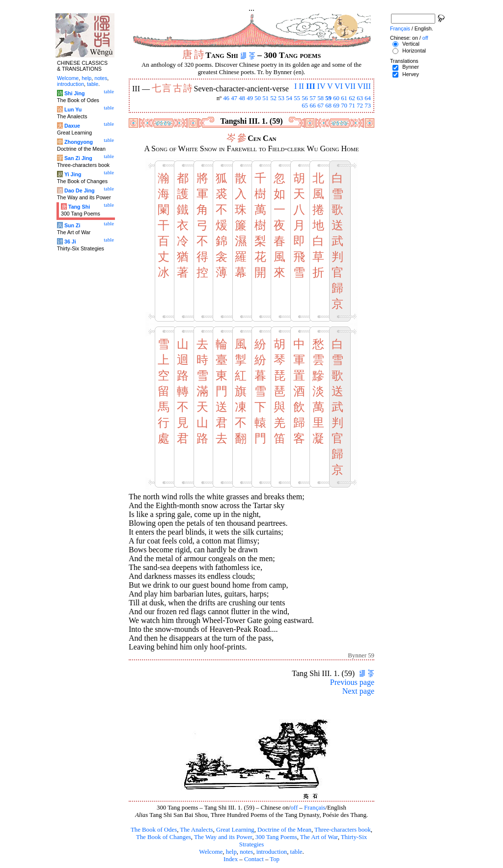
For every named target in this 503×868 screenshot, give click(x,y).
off (294, 808)
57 (313, 98)
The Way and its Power (223, 837)
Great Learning (235, 830)
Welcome (211, 852)
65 (305, 106)
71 (352, 106)
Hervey (411, 74)
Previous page (352, 682)
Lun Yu (73, 109)
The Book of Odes (154, 830)
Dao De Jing (80, 190)
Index (231, 859)
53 (281, 98)
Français (315, 808)
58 (321, 98)
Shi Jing (74, 93)
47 (234, 98)
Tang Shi (79, 207)
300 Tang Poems (276, 837)
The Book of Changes (164, 837)
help (231, 852)
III (311, 86)
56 (305, 98)
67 (321, 106)
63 (360, 98)
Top (275, 859)
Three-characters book (343, 830)
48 (242, 98)
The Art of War (319, 837)
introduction (272, 852)
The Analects (196, 830)
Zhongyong (79, 142)
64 (368, 98)
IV (321, 86)
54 (289, 98)
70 (344, 106)
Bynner (411, 67)
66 (313, 106)
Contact (254, 859)
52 (273, 98)
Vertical (411, 44)
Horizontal (414, 51)
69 (336, 106)
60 (336, 98)
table (296, 852)
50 (258, 98)
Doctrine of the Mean (284, 830)
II (301, 86)
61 (344, 98)
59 (328, 98)
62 (352, 98)
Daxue (72, 126)
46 (226, 98)
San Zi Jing (78, 158)
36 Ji (70, 242)
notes (246, 852)
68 (328, 106)
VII (350, 86)
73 (368, 106)
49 (250, 98)
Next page (358, 691)
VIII (364, 86)
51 (265, 98)
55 (297, 98)
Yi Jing (73, 174)
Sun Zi (72, 225)
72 (360, 106)
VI (339, 86)
